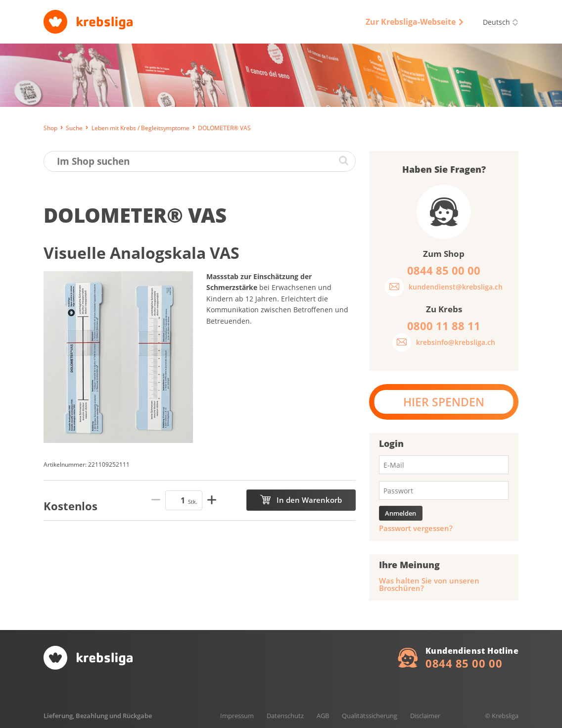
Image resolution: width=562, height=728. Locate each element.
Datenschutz (285, 716)
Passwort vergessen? (416, 528)
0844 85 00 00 (464, 663)
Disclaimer (425, 716)
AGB (323, 716)
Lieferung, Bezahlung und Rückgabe (98, 716)
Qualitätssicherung (370, 716)
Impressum (237, 716)
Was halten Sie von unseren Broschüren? (429, 584)
